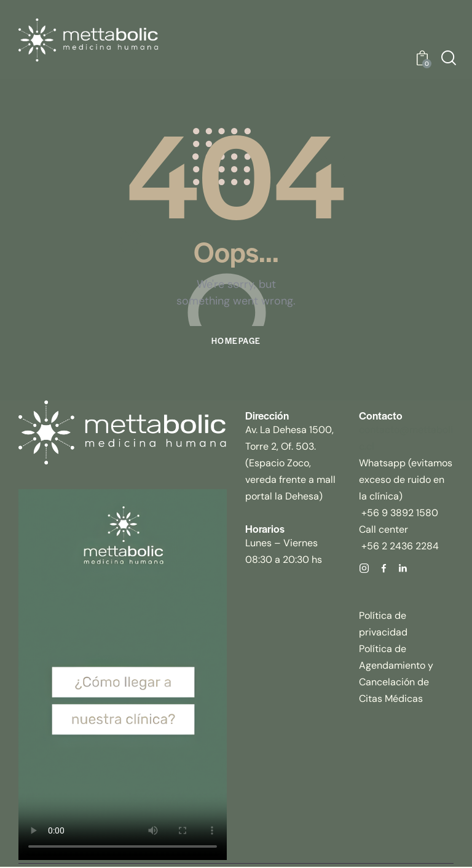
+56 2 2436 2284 (399, 547)
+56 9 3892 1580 (399, 513)
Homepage (236, 342)
